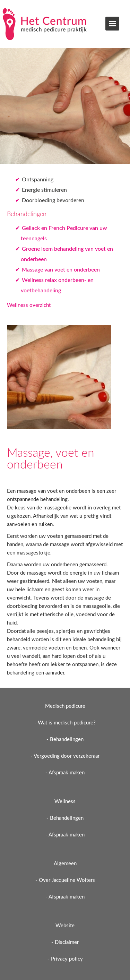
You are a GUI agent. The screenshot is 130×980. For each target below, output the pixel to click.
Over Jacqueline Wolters (67, 880)
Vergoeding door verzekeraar (67, 756)
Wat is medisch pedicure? (67, 723)
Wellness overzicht (29, 305)
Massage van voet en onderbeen (61, 270)
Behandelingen (67, 740)
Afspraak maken (67, 773)
